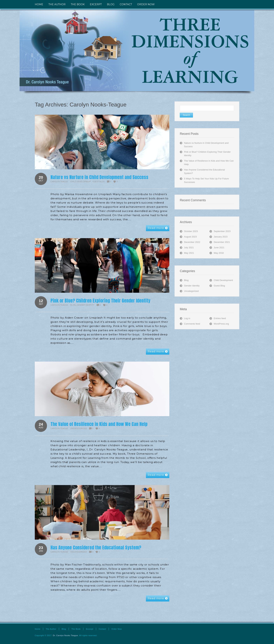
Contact (102, 629)
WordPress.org (221, 324)
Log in (187, 318)
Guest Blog (98, 182)
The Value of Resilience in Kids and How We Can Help (99, 424)
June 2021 (219, 248)
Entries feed (220, 318)
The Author (51, 629)
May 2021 (189, 253)
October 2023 (191, 231)
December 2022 (192, 242)
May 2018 (219, 253)
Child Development (81, 182)
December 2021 (222, 242)
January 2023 (221, 237)
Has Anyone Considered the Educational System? (96, 547)
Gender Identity (85, 305)
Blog (73, 305)
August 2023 (190, 237)
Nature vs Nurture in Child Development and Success (99, 177)
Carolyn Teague (59, 182)
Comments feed (192, 324)
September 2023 (222, 231)
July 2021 (189, 248)
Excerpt (90, 629)
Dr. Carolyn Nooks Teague (65, 635)
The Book (76, 629)
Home (38, 629)
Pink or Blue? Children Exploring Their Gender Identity (100, 301)
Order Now (117, 629)
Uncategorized (79, 428)
